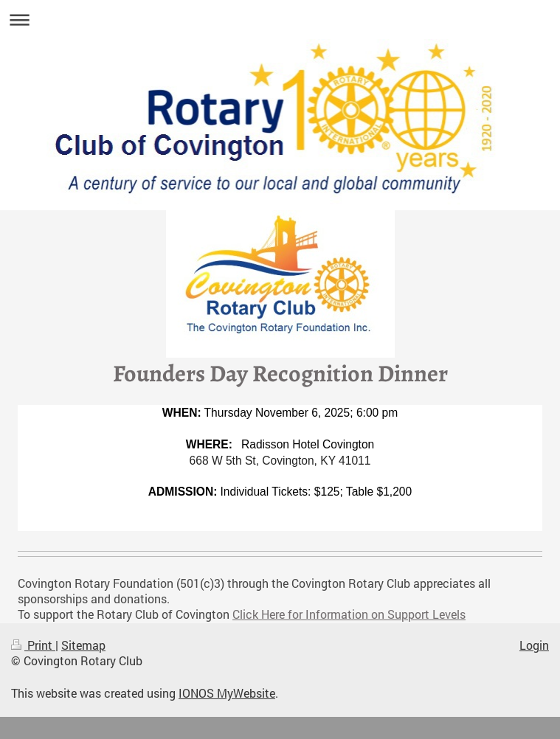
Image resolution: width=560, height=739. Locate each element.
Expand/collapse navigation (280, 20)
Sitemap (83, 645)
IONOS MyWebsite (227, 693)
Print (33, 645)
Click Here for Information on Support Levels (349, 614)
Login (534, 645)
